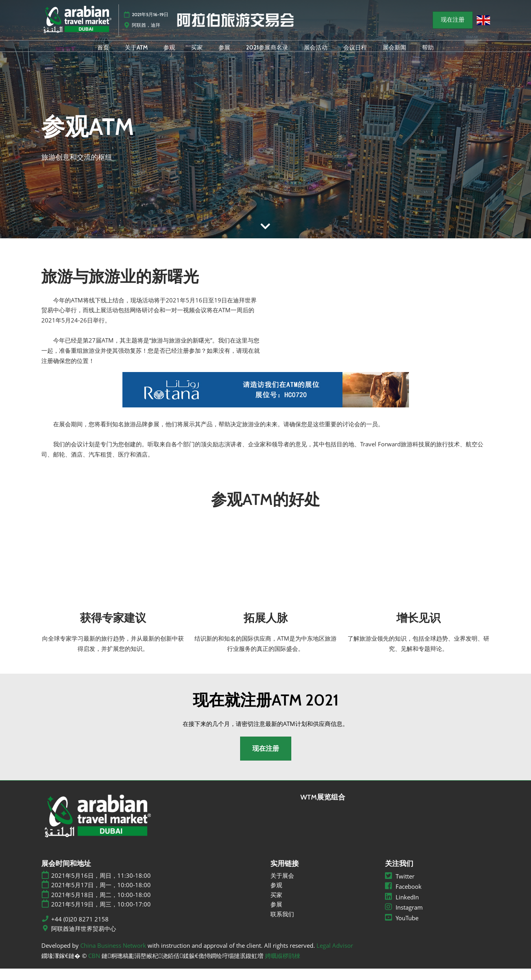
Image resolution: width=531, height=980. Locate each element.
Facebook (403, 898)
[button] (453, 24)
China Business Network (113, 956)
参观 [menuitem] (169, 54)
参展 (276, 916)
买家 (276, 906)
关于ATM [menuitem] (136, 54)
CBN (94, 967)
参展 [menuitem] (224, 54)
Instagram (404, 919)
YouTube (402, 929)
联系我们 (282, 925)
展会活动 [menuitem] (316, 54)
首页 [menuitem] (103, 54)
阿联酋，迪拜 (146, 29)
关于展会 (282, 886)
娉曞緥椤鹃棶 (283, 967)
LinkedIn (402, 908)
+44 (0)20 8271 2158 (80, 930)
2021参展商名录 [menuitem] (267, 54)
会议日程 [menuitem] (355, 54)
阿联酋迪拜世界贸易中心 (84, 940)
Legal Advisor (335, 956)
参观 (276, 896)
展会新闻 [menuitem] (394, 54)
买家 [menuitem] (197, 54)
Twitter (400, 887)
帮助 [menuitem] (428, 54)
